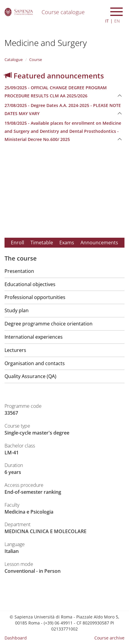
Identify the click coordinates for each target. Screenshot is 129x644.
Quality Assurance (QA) (30, 376)
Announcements (99, 243)
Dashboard (16, 638)
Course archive (109, 638)
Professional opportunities (35, 297)
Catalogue (14, 60)
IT (107, 21)
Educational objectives (30, 284)
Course (36, 60)
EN (117, 21)
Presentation (19, 271)
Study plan (17, 310)
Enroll (17, 243)
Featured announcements (54, 76)
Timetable (42, 243)
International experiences (34, 337)
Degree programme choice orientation (49, 324)
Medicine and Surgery (46, 43)
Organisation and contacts (35, 363)
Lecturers (15, 350)
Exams (67, 243)
